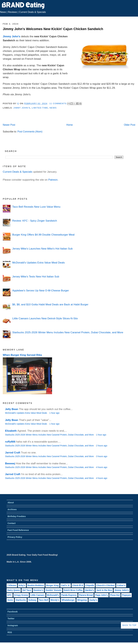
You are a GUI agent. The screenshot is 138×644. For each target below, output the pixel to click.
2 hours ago (102, 446)
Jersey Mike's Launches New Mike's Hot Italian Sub (43, 249)
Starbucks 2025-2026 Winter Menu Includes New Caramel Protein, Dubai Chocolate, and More (68, 332)
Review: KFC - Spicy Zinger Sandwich (35, 221)
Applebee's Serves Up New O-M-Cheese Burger (41, 290)
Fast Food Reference (18, 530)
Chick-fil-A (78, 585)
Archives (12, 509)
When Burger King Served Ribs (22, 355)
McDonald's (53, 595)
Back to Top (129, 625)
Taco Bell (44, 600)
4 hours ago (102, 467)
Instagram (13, 625)
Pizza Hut (115, 595)
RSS (10, 632)
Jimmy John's (12, 36)
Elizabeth (11, 431)
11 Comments (58, 103)
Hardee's (90, 590)
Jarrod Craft (13, 453)
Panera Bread (86, 595)
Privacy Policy (15, 537)
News (3, 12)
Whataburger (68, 600)
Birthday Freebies (17, 516)
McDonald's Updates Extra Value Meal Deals (39, 263)
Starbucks (21, 600)
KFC (10, 595)
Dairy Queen (14, 590)
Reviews (13, 12)
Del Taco (27, 590)
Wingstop (82, 600)
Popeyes (126, 595)
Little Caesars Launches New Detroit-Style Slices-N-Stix (45, 318)
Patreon (53, 180)
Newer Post (9, 125)
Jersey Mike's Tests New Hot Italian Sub (36, 277)
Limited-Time (40, 108)
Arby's (22, 585)
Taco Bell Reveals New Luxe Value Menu (36, 207)
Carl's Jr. (66, 585)
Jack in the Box (104, 590)
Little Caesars (38, 595)
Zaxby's (93, 600)
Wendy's (55, 600)
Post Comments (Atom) (30, 132)
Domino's (38, 590)
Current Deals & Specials (32, 12)
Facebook (13, 612)
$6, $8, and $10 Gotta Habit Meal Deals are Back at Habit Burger (50, 304)
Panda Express (69, 595)
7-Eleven (12, 585)
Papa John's (101, 595)
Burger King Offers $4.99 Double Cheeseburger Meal (43, 235)
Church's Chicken (106, 585)
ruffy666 (10, 442)
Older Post (130, 125)
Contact (12, 523)
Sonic (10, 600)
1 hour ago (54, 413)
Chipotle (90, 585)
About (11, 503)
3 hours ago (102, 456)
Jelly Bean (12, 409)
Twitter (11, 619)
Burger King (52, 585)
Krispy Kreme (21, 595)
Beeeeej (10, 463)
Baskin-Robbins (36, 585)
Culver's (121, 585)
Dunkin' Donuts (54, 590)
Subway (32, 600)
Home (70, 125)
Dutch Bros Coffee (73, 590)
